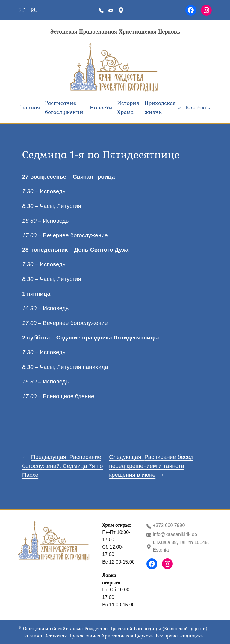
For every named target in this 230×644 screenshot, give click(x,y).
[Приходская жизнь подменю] (179, 108)
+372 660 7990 (169, 525)
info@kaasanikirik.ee (175, 534)
